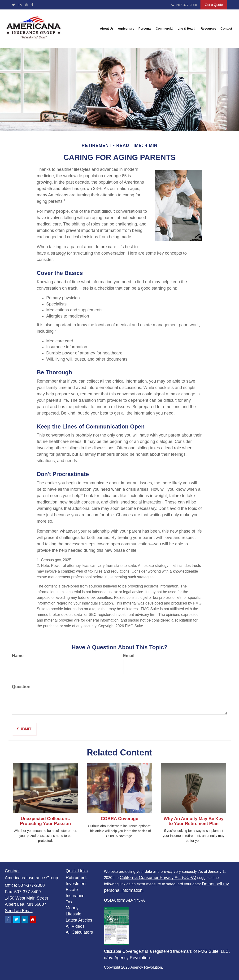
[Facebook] (32, 5)
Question (21, 687)
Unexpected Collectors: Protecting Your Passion (45, 821)
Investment (76, 884)
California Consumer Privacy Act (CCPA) (158, 878)
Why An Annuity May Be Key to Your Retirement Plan (193, 821)
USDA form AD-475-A (124, 900)
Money (72, 908)
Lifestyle (74, 914)
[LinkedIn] (20, 5)
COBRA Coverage (119, 819)
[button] (107, 29)
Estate (72, 890)
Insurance (75, 896)
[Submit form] (24, 729)
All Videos (75, 926)
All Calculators (79, 932)
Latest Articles (79, 920)
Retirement (76, 878)
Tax (69, 902)
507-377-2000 (184, 5)
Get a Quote (214, 5)
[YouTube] (26, 5)
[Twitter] (14, 5)
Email (129, 656)
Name (18, 656)
